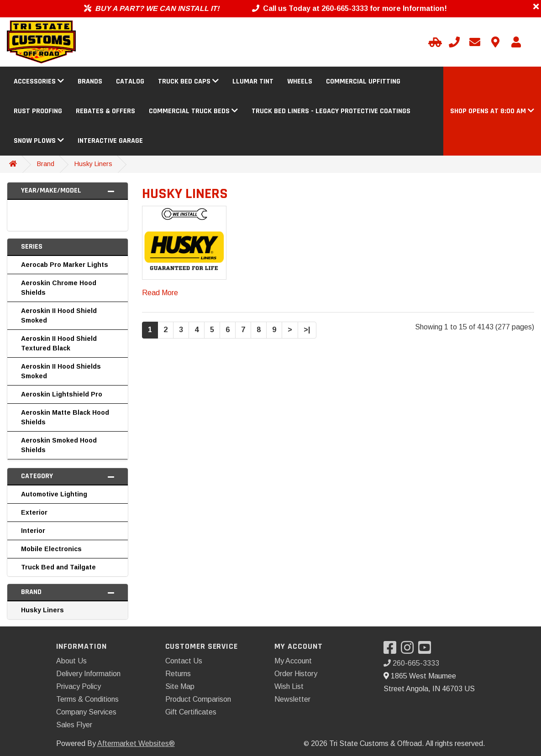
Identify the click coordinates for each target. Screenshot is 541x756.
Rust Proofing (38, 111)
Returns (178, 674)
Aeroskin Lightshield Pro (62, 394)
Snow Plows (39, 141)
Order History (296, 674)
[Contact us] (495, 42)
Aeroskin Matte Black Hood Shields (65, 417)
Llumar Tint (253, 81)
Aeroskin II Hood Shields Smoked (61, 371)
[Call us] (454, 42)
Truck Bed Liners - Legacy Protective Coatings (331, 111)
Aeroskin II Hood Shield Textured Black (59, 343)
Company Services (86, 712)
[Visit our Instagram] (410, 650)
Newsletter (292, 699)
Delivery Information (88, 674)
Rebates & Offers (105, 111)
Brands (90, 81)
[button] (492, 111)
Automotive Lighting (54, 494)
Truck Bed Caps (188, 81)
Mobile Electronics (51, 549)
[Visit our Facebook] (392, 650)
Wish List (289, 686)
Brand (46, 164)
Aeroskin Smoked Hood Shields (59, 445)
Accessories (39, 81)
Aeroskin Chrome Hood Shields (59, 288)
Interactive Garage (110, 141)
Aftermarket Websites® (136, 743)
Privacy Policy (79, 686)
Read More (160, 293)
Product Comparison (198, 699)
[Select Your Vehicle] (434, 42)
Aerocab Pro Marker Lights (65, 265)
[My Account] (516, 42)
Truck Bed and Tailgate (58, 567)
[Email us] (475, 42)
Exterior (34, 512)
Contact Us (184, 661)
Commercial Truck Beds (193, 111)
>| (307, 330)
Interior (33, 531)
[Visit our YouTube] (427, 650)
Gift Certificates (191, 712)
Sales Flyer (74, 725)
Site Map (180, 686)
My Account (293, 661)
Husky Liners (93, 164)
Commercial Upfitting (363, 81)
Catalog (130, 81)
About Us (71, 661)
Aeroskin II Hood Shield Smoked (59, 315)
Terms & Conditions (87, 699)
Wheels (300, 81)
